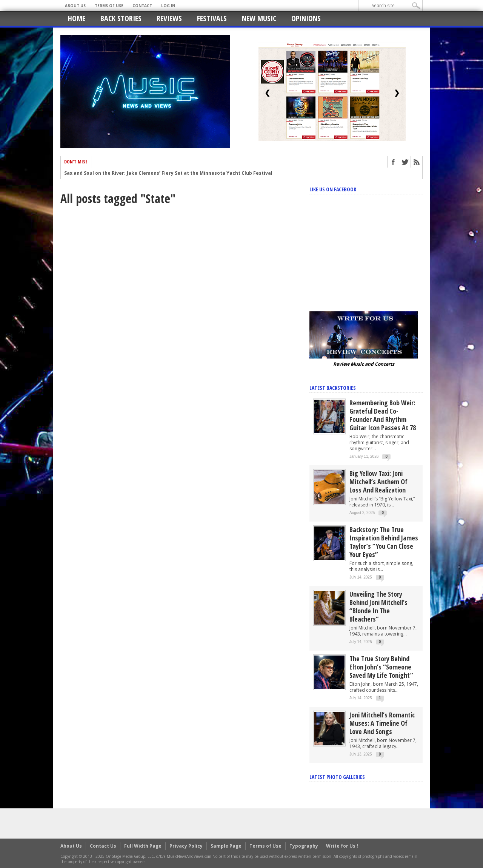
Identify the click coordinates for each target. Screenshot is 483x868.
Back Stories (121, 18)
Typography (304, 846)
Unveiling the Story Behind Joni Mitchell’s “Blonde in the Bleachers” (378, 606)
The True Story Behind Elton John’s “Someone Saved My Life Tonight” (381, 667)
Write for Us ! (342, 846)
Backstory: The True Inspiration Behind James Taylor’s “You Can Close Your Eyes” (384, 542)
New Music (259, 18)
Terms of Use (109, 6)
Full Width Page (143, 846)
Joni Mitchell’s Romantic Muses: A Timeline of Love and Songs (382, 723)
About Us (75, 6)
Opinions (306, 18)
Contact (142, 6)
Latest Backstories (333, 388)
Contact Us (103, 846)
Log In (168, 6)
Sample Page (226, 846)
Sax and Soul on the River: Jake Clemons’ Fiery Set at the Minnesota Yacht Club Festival (168, 174)
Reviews (169, 18)
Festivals (212, 18)
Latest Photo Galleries (337, 777)
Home (77, 18)
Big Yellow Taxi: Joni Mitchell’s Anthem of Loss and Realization (378, 482)
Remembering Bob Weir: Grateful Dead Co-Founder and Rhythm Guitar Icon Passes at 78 (383, 415)
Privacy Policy (186, 846)
